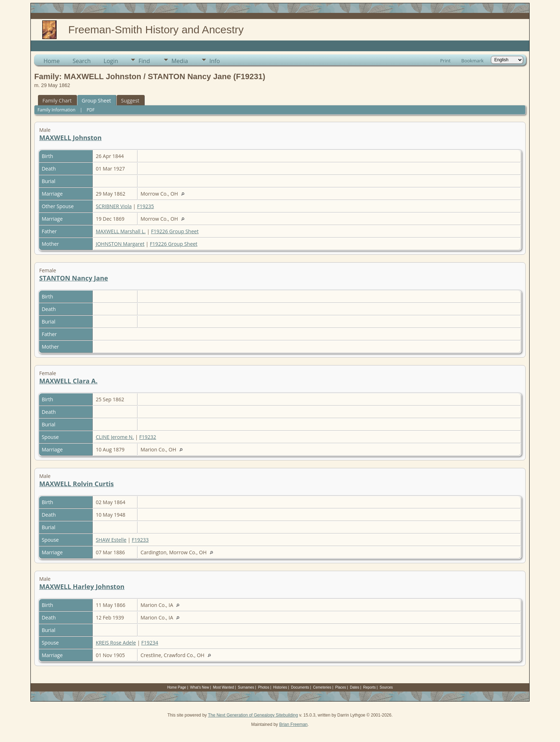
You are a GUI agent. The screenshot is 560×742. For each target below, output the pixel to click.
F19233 (140, 540)
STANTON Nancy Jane (73, 278)
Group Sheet (96, 100)
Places (341, 687)
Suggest (130, 100)
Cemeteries (322, 687)
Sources (386, 687)
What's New (200, 687)
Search (82, 61)
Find (144, 61)
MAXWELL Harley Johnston (82, 587)
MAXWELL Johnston (70, 138)
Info (215, 61)
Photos (264, 687)
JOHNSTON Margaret (120, 244)
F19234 (150, 643)
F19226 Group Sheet (175, 231)
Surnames (246, 687)
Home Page (177, 687)
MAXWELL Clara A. (68, 381)
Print (445, 61)
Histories (280, 687)
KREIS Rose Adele (116, 643)
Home (51, 61)
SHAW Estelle (111, 540)
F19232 (148, 437)
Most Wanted (224, 687)
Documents (300, 687)
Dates (354, 687)
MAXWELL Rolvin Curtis (76, 484)
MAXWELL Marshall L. (120, 231)
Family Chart (57, 100)
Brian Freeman (293, 724)
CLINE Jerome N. (115, 437)
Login (111, 61)
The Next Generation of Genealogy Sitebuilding (253, 715)
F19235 (146, 206)
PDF (91, 110)
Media (180, 61)
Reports (369, 687)
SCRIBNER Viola (114, 206)
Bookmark (472, 61)
